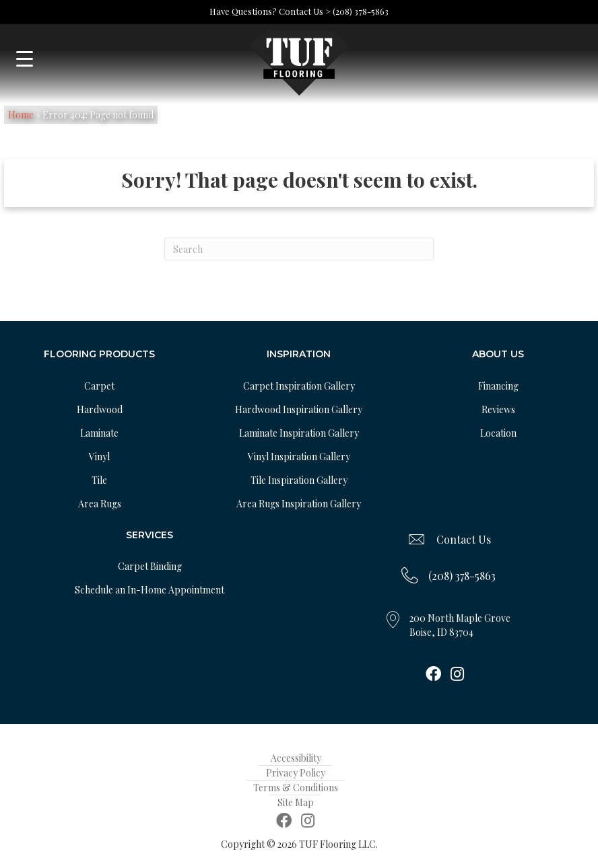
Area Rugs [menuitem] (100, 504)
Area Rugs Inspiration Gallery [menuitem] (299, 504)
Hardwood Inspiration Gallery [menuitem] (299, 409)
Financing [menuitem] (498, 386)
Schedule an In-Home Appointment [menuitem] (149, 590)
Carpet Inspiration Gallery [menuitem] (299, 386)
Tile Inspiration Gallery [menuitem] (299, 480)
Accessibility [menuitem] (296, 758)
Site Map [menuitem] (296, 802)
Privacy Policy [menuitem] (296, 773)
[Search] (299, 249)
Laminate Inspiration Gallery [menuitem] (299, 433)
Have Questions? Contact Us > (270, 11)
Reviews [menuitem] (498, 409)
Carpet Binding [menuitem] (150, 566)
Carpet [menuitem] (99, 386)
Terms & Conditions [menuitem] (296, 788)
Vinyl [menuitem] (99, 457)
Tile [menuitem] (99, 480)
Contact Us (464, 539)
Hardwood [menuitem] (100, 409)
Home (21, 115)
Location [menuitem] (498, 433)
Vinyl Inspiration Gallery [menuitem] (299, 457)
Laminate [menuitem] (99, 433)
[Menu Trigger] (25, 59)
